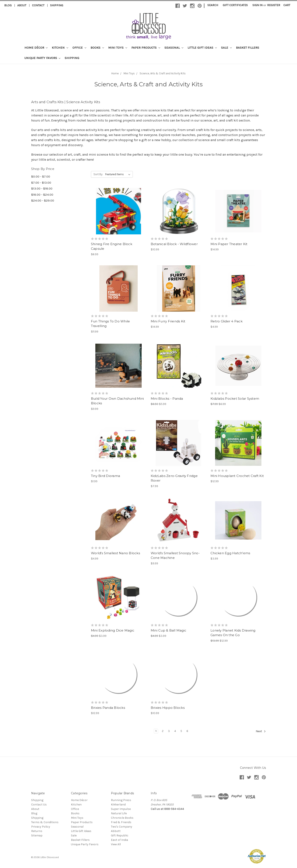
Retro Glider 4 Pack (226, 321)
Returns (37, 831)
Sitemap (37, 835)
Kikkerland (118, 805)
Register (274, 5)
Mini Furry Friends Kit (168, 321)
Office (79, 48)
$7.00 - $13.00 (41, 183)
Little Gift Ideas (202, 48)
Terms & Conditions (45, 822)
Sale (226, 48)
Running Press (121, 800)
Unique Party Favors (43, 58)
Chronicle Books (122, 818)
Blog (8, 5)
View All (116, 844)
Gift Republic (120, 835)
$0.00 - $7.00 (41, 176)
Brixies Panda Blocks (108, 708)
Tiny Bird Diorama (105, 476)
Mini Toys (118, 48)
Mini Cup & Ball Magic (168, 630)
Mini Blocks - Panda (167, 399)
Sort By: (98, 174)
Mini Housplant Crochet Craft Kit (237, 476)
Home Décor (36, 48)
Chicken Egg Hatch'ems (230, 553)
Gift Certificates (235, 5)
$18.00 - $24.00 (42, 195)
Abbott (116, 831)
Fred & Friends (121, 822)
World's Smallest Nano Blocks (115, 553)
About (22, 5)
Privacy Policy (41, 827)
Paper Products (146, 48)
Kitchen (60, 48)
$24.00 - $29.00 (43, 200)
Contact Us (39, 805)
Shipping (57, 5)
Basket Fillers (248, 48)
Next (261, 731)
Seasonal (174, 48)
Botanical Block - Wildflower (174, 244)
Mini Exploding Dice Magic (113, 630)
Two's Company (122, 827)
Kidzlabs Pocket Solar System (235, 399)
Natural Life (119, 813)
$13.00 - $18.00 (42, 188)
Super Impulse (121, 809)
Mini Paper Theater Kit (229, 244)
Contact (38, 5)
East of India (119, 840)
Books (97, 48)
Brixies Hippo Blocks (168, 708)
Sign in (257, 5)
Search (213, 5)
